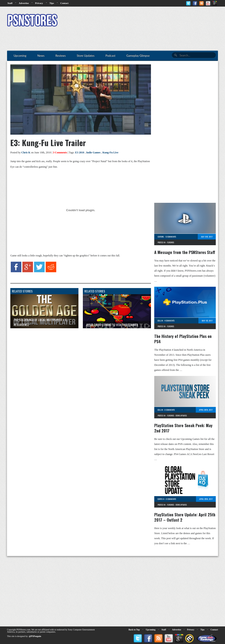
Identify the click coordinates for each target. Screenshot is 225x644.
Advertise (24, 3)
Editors (161, 237)
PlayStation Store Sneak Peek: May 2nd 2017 (183, 428)
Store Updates (181, 415)
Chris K (26, 152)
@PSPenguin (35, 636)
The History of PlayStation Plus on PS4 (183, 339)
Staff (10, 3)
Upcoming (151, 630)
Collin (160, 321)
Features (171, 242)
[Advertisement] (138, 21)
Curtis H (161, 499)
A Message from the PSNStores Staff (185, 252)
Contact (64, 3)
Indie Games (93, 152)
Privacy (39, 3)
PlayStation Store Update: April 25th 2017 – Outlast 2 (185, 517)
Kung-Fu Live (110, 152)
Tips (52, 3)
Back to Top (134, 630)
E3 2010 (80, 152)
